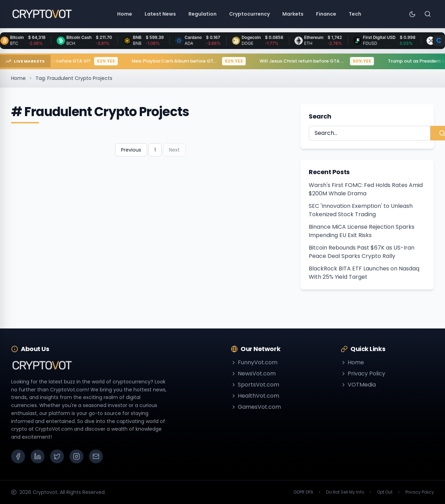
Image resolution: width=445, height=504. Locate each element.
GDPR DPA (303, 492)
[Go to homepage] (42, 14)
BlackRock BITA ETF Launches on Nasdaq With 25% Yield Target (364, 273)
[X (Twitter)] (57, 456)
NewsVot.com (253, 373)
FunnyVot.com (254, 362)
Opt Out (385, 492)
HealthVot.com (255, 396)
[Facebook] (18, 456)
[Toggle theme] (412, 14)
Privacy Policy (363, 373)
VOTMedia (358, 385)
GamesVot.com (256, 407)
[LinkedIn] (38, 456)
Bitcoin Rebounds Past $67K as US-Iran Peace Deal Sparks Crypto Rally (362, 252)
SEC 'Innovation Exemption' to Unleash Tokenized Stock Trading (361, 210)
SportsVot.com (255, 385)
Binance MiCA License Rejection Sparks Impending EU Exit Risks (362, 231)
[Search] (428, 14)
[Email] (96, 456)
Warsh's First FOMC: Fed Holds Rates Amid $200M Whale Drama (366, 189)
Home (18, 78)
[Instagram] (76, 456)
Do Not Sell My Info (345, 492)
